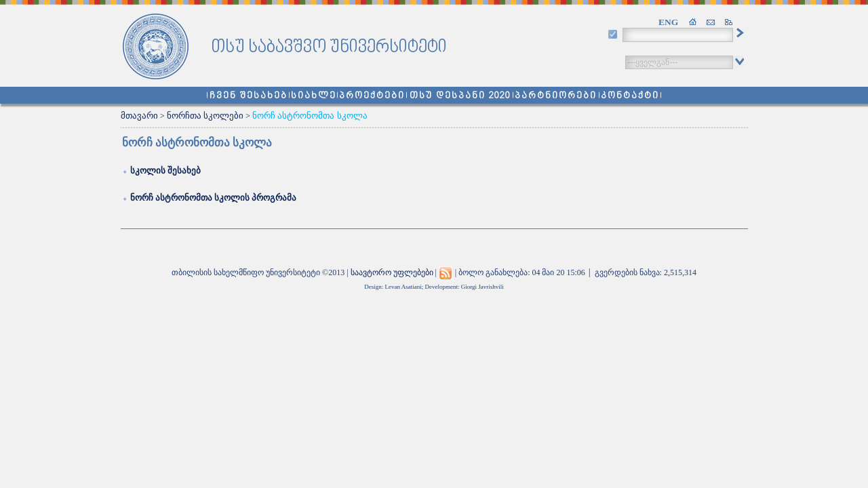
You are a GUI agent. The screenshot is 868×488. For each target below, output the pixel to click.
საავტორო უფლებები (392, 272)
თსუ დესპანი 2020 (460, 96)
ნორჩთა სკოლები (205, 116)
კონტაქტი (630, 96)
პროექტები (372, 96)
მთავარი (139, 116)
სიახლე (314, 96)
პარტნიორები (556, 96)
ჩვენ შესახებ (249, 96)
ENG (668, 22)
